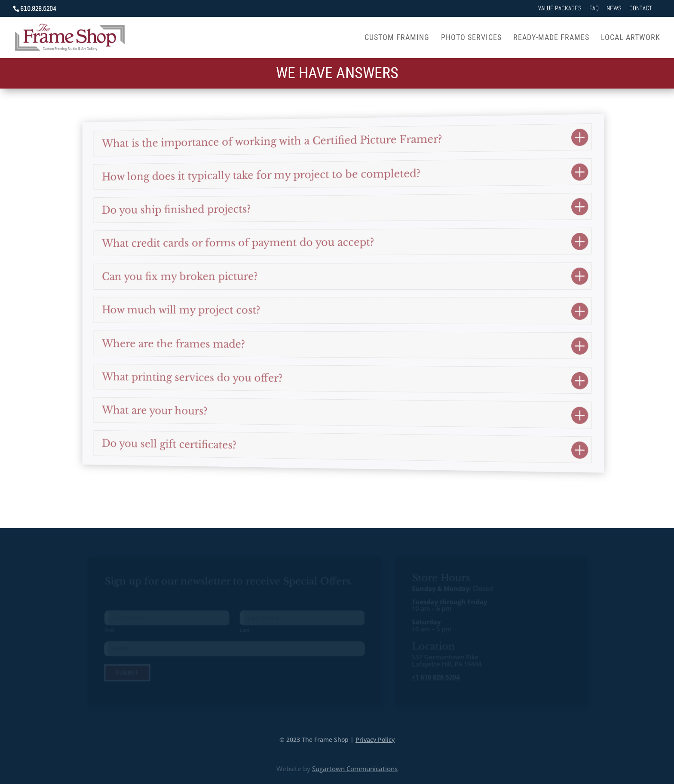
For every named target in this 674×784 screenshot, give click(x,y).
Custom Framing (397, 38)
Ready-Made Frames (551, 38)
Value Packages (560, 8)
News (614, 8)
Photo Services (471, 38)
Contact (641, 8)
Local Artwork (631, 38)
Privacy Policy (375, 739)
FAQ (594, 8)
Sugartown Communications (355, 769)
